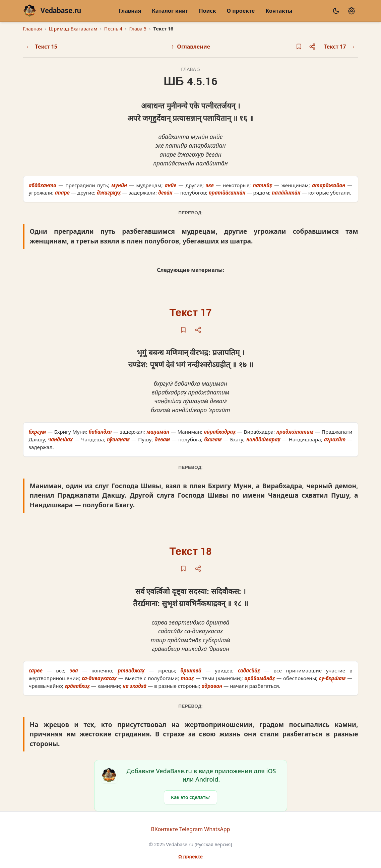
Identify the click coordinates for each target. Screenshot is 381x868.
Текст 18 (191, 552)
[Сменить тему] (336, 11)
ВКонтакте (165, 829)
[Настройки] (352, 11)
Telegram (191, 829)
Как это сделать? (190, 797)
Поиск (207, 11)
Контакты (279, 11)
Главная (130, 11)
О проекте (241, 11)
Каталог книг (170, 11)
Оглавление (190, 46)
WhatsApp (217, 829)
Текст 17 (191, 313)
